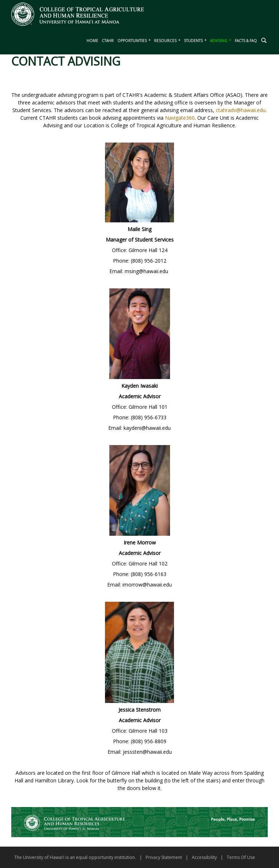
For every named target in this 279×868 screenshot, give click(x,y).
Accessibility (204, 857)
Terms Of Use (241, 857)
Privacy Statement (164, 857)
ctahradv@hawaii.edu (241, 110)
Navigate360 (180, 118)
